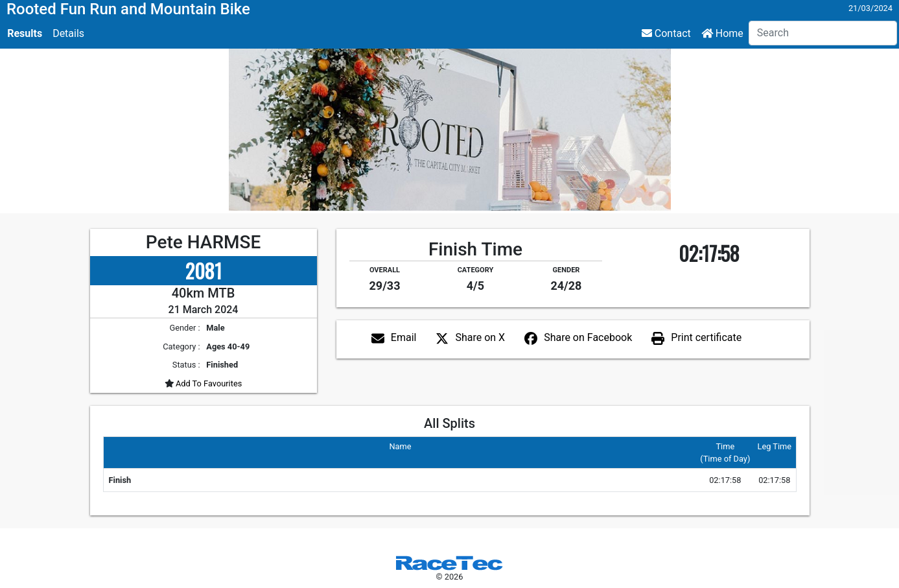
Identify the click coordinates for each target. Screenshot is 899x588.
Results (25, 33)
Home (722, 33)
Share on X (480, 337)
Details (68, 33)
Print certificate (706, 337)
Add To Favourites (208, 383)
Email (404, 337)
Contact (666, 33)
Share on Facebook (588, 337)
